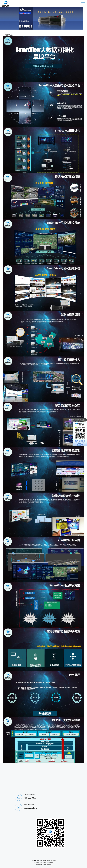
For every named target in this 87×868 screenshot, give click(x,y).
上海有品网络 (47, 864)
